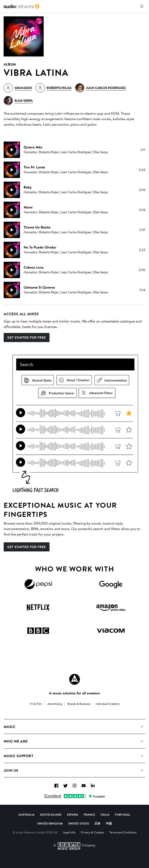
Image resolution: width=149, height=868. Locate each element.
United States (79, 823)
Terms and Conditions (123, 832)
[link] (21, 6)
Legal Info (69, 832)
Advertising (55, 704)
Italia (105, 815)
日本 (97, 823)
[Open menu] (142, 6)
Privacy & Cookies (92, 832)
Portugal (123, 815)
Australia (27, 815)
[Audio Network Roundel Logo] (74, 679)
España (73, 815)
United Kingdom (50, 823)
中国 (109, 823)
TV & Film (36, 704)
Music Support (18, 756)
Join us (11, 770)
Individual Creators (108, 704)
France (89, 815)
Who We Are (16, 741)
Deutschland (51, 815)
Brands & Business (79, 704)
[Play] (12, 150)
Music (10, 727)
